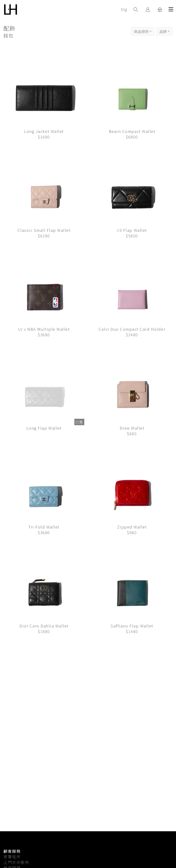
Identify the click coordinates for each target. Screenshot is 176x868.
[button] (143, 31)
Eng (124, 9)
